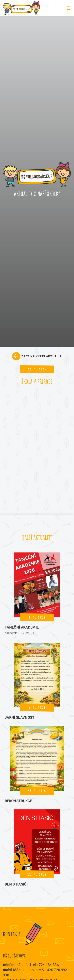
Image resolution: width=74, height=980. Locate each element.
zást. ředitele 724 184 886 (38, 965)
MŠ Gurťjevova (14, 956)
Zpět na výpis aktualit (42, 356)
